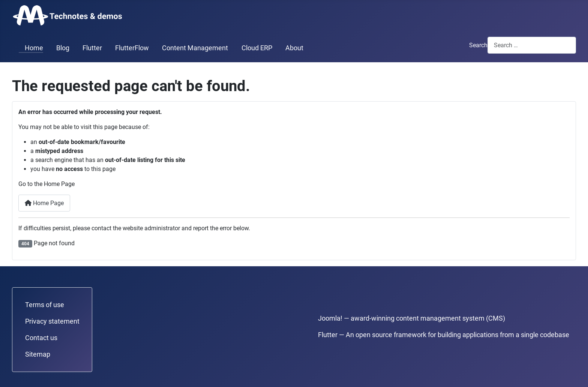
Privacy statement (52, 321)
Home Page (44, 203)
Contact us (41, 338)
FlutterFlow (132, 48)
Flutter (92, 48)
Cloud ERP (257, 48)
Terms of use (45, 305)
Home (31, 48)
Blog (63, 48)
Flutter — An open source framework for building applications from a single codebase (444, 335)
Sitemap (38, 354)
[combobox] (532, 45)
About (294, 48)
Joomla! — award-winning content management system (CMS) (412, 318)
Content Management (195, 48)
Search (478, 45)
